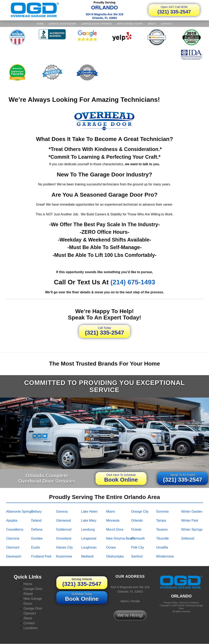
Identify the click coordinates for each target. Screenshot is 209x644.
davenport (14, 556)
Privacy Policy (171, 603)
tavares (162, 529)
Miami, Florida (130, 601)
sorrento (162, 512)
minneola (113, 520)
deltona (37, 529)
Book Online (121, 478)
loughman (89, 547)
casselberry (15, 529)
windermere (165, 556)
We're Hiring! (130, 615)
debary (37, 512)
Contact (167, 24)
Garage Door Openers (96, 24)
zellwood (188, 538)
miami (111, 512)
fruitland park (41, 556)
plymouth (138, 538)
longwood (89, 538)
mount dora (115, 529)
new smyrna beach (121, 538)
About (152, 24)
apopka (12, 520)
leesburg (88, 529)
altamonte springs (19, 512)
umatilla (162, 547)
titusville (162, 538)
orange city (140, 512)
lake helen (89, 512)
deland (36, 520)
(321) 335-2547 (174, 10)
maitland (87, 556)
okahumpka (115, 556)
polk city (138, 547)
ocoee (111, 547)
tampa (161, 520)
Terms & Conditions (189, 603)
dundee (37, 538)
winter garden (192, 512)
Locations (31, 628)
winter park (190, 520)
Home (40, 24)
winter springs (192, 529)
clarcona (13, 538)
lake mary (89, 520)
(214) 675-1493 (133, 282)
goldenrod (64, 529)
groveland (64, 538)
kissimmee (64, 556)
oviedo (136, 529)
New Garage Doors (130, 24)
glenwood (63, 520)
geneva (62, 512)
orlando (137, 520)
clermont (13, 547)
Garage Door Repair (63, 24)
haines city (64, 547)
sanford (137, 556)
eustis (36, 547)
